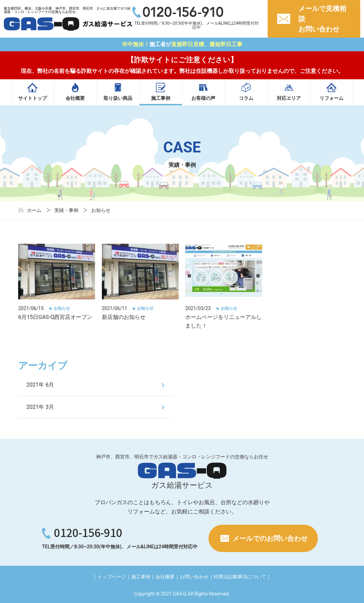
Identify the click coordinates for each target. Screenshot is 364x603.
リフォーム (332, 98)
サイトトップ (32, 98)
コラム (246, 98)
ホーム (34, 210)
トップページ (112, 577)
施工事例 (161, 98)
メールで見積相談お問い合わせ (322, 19)
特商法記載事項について (240, 577)
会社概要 (75, 98)
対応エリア (289, 98)
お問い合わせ (194, 577)
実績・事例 (66, 210)
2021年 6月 (40, 385)
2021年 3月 (40, 407)
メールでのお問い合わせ (270, 538)
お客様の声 (203, 98)
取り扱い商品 (118, 98)
